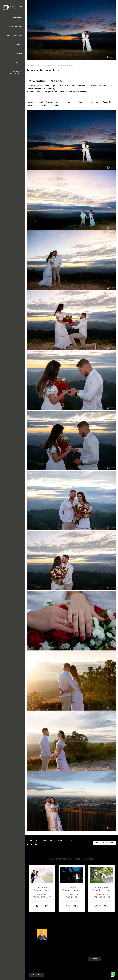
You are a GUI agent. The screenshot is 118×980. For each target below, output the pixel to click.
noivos (31, 105)
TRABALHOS (17, 17)
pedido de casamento (48, 102)
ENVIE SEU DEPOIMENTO (16, 73)
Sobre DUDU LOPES (14, 36)
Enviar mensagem (99, 932)
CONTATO (18, 63)
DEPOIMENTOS (15, 27)
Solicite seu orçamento (104, 843)
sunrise (56, 105)
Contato (95, 955)
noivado (32, 102)
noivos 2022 (43, 105)
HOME (19, 54)
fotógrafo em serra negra (88, 102)
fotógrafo (107, 102)
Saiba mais (36, 971)
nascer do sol (68, 102)
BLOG (19, 45)
